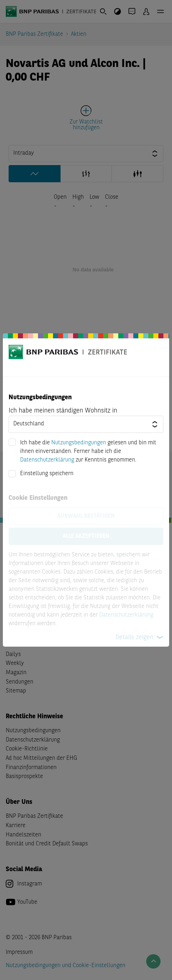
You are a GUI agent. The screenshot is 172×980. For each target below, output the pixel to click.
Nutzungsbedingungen (79, 443)
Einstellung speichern (47, 474)
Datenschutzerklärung (47, 460)
